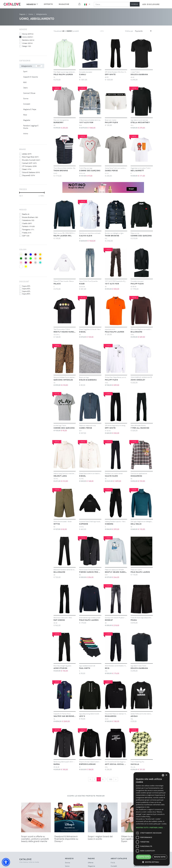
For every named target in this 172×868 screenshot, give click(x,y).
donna (28, 34)
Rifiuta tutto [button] (160, 857)
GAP (26, 236)
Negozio (32, 4)
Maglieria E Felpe (30, 109)
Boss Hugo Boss (30, 157)
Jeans (25, 88)
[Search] (111, 4)
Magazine (64, 4)
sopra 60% (26, 291)
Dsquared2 (29, 175)
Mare (25, 115)
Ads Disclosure (151, 4)
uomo (28, 37)
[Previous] (90, 779)
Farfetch (28, 226)
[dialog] (152, 819)
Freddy (27, 233)
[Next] (116, 779)
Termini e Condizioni (141, 866)
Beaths (26, 214)
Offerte (48, 4)
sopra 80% (26, 294)
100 (111, 779)
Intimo (26, 133)
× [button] (166, 775)
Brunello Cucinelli (31, 160)
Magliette (27, 120)
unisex (27, 43)
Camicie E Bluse (29, 93)
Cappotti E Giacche (30, 77)
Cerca (135, 4)
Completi (27, 104)
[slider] (19, 193)
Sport (25, 71)
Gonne (26, 98)
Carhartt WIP (29, 163)
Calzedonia (28, 220)
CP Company (29, 166)
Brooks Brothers (30, 217)
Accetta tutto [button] (144, 857)
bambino (28, 40)
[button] (6, 862)
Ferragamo (28, 229)
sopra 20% (26, 286)
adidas (27, 154)
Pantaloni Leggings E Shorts (31, 127)
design (27, 46)
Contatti (114, 866)
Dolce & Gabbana (31, 172)
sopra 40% (26, 288)
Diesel (27, 169)
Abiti (25, 82)
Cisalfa (27, 223)
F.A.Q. (113, 863)
